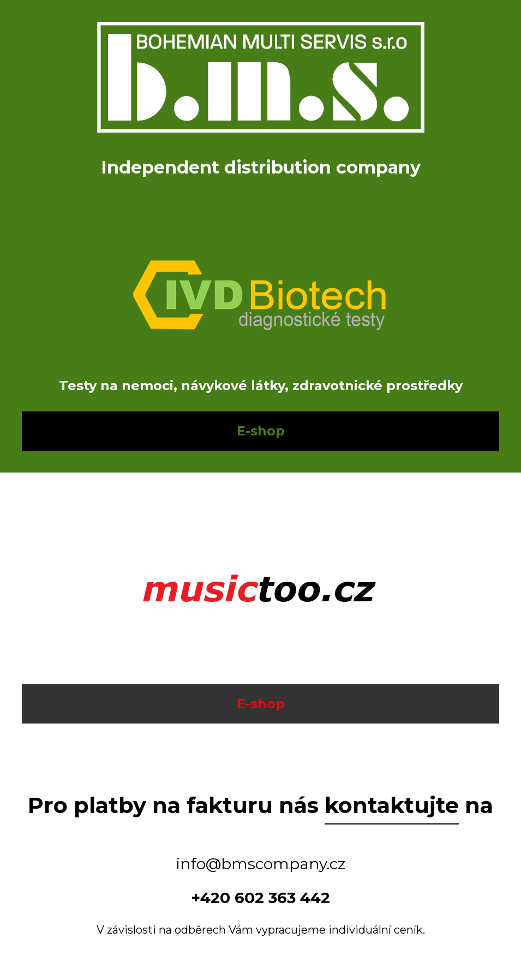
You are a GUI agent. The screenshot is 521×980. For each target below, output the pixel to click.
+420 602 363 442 (260, 898)
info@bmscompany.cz (261, 864)
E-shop (261, 431)
